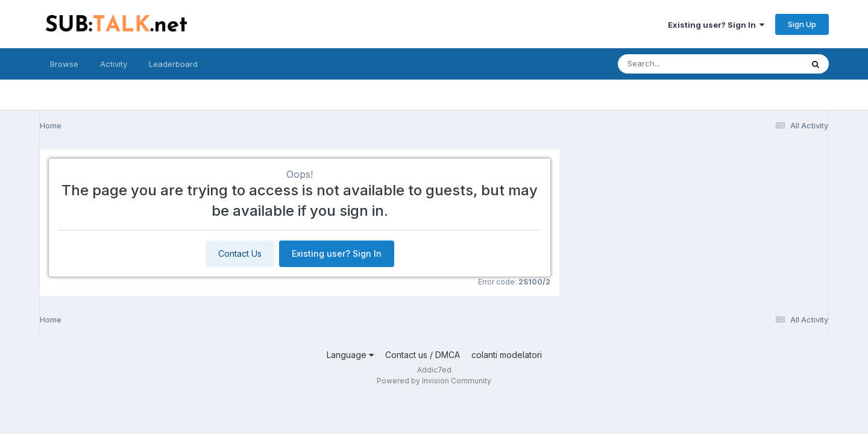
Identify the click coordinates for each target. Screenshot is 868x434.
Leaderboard (173, 64)
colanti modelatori (507, 355)
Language (350, 355)
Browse (64, 64)
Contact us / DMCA (423, 355)
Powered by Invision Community (434, 381)
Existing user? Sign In (716, 25)
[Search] (677, 64)
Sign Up (802, 24)
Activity (114, 64)
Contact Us (240, 253)
